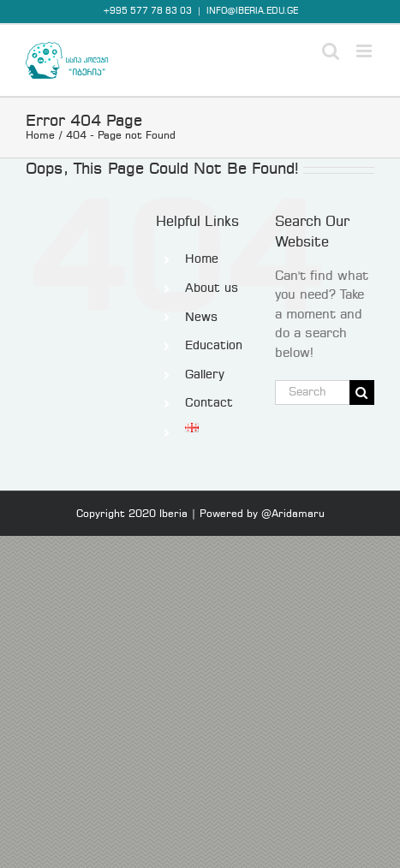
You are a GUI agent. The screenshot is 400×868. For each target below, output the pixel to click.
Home (202, 259)
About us (212, 288)
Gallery (205, 375)
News (201, 318)
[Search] (362, 392)
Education (214, 346)
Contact (209, 403)
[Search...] (312, 392)
